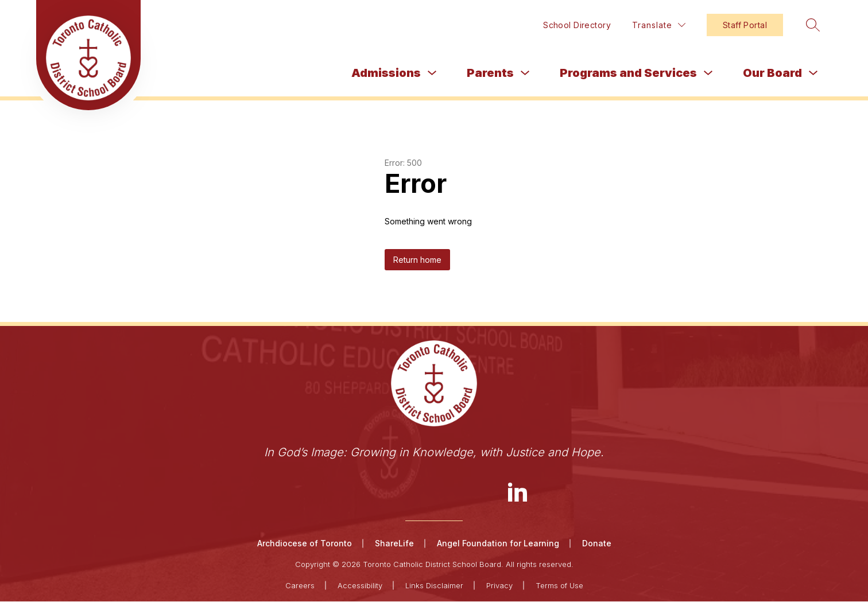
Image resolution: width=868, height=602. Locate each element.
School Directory (577, 25)
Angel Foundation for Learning (498, 544)
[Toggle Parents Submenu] (525, 73)
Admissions (386, 73)
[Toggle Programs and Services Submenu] (708, 73)
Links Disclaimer (434, 586)
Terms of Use (559, 586)
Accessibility (360, 586)
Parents (490, 73)
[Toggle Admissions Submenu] (432, 73)
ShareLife (394, 544)
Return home (417, 260)
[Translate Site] (659, 25)
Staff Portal (745, 25)
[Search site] (811, 25)
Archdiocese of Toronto (305, 544)
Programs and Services (628, 73)
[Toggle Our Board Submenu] (813, 73)
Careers (300, 586)
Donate (597, 544)
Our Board (772, 73)
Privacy (499, 586)
